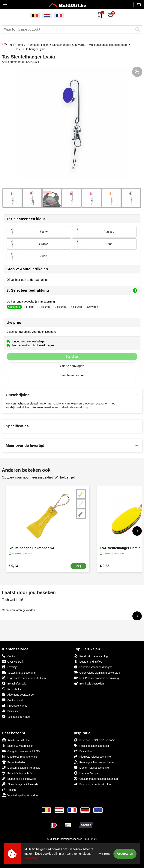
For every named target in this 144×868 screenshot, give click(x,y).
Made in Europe (86, 773)
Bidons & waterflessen (18, 746)
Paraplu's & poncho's (17, 773)
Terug (8, 44)
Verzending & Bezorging (19, 672)
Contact (9, 656)
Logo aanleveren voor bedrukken (24, 678)
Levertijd (10, 667)
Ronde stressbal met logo (92, 656)
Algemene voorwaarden (19, 694)
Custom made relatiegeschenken (96, 779)
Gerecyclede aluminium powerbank (97, 672)
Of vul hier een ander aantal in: (27, 280)
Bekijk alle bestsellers (89, 683)
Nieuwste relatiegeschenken (93, 756)
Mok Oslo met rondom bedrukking (96, 678)
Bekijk (78, 566)
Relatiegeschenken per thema (94, 762)
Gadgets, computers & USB (21, 751)
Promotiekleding (14, 762)
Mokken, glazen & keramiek (21, 767)
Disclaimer (11, 711)
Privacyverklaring (15, 705)
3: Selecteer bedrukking (72, 291)
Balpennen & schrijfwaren (20, 779)
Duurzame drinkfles (88, 661)
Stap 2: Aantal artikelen (27, 269)
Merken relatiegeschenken (92, 767)
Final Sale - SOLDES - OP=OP (95, 740)
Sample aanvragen (72, 375)
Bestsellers (83, 751)
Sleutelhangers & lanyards (69, 45)
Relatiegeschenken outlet (91, 746)
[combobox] (68, 30)
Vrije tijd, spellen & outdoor (20, 795)
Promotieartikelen (38, 45)
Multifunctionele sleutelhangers (108, 45)
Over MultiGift (13, 661)
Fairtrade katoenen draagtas (93, 667)
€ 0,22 (104, 566)
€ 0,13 (13, 566)
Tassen (9, 790)
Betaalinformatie (14, 683)
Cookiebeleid (12, 700)
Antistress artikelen (16, 740)
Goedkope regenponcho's (20, 756)
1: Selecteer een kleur (26, 219)
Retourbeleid (12, 689)
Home (19, 45)
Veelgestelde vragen (17, 716)
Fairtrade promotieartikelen (92, 784)
